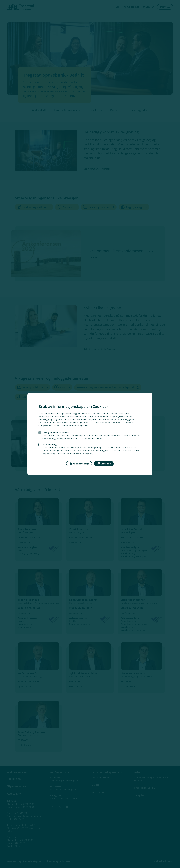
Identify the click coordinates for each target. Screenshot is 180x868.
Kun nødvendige (79, 463)
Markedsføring (50, 444)
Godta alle (104, 463)
